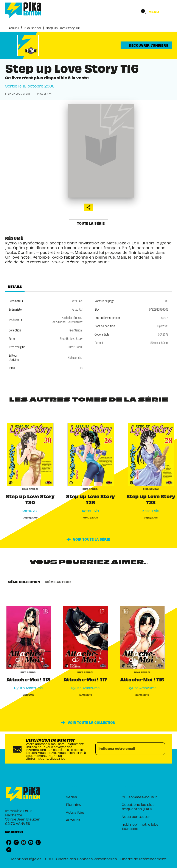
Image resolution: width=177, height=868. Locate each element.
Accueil (14, 28)
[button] (146, 45)
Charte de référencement (143, 859)
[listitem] (9, 842)
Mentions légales (26, 859)
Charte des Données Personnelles (87, 859)
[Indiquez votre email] (125, 749)
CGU (49, 859)
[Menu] (155, 12)
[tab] (15, 287)
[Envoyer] (160, 749)
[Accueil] (23, 10)
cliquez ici (57, 758)
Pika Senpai (32, 28)
